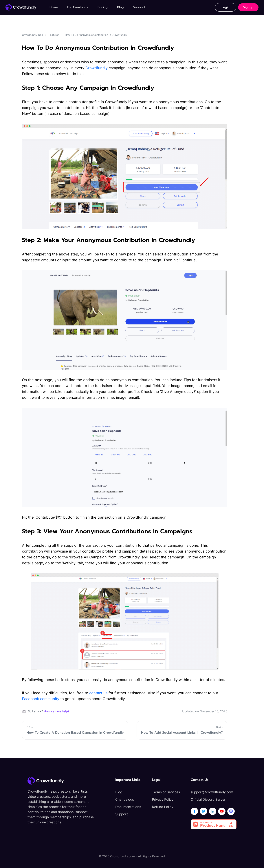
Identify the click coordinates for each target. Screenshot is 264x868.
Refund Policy (163, 807)
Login (226, 7)
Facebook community (41, 699)
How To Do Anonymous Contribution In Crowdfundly (96, 35)
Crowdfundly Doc (32, 35)
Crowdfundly (97, 68)
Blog (120, 7)
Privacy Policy (163, 799)
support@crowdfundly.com (212, 792)
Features (54, 35)
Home (54, 7)
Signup (248, 7)
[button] (78, 7)
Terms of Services (166, 792)
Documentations (128, 807)
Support (139, 7)
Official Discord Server (208, 799)
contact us (98, 693)
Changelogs (125, 799)
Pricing (103, 7)
